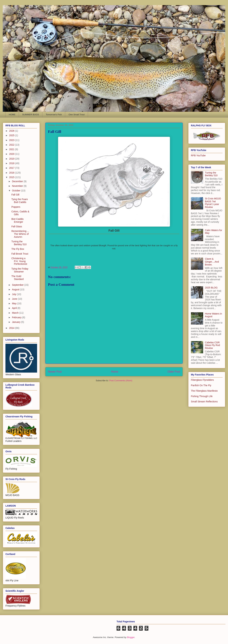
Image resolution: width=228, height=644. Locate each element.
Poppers (16, 207)
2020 (12, 154)
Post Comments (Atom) (121, 380)
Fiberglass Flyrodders (202, 380)
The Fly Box (18, 249)
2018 (12, 163)
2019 (12, 159)
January (17, 322)
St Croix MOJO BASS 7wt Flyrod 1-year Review (213, 203)
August (16, 289)
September (18, 285)
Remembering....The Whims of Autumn (20, 234)
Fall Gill (15, 195)
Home (115, 372)
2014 (12, 328)
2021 (12, 149)
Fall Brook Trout (20, 254)
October (17, 191)
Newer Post (55, 372)
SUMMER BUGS (31, 115)
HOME (12, 115)
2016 (12, 173)
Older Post (174, 372)
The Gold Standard (18, 278)
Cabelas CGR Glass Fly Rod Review (213, 345)
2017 (12, 168)
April (15, 308)
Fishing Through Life (202, 396)
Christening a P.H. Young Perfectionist (19, 261)
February (17, 317)
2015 (12, 177)
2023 (12, 140)
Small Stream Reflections (204, 402)
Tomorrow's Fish (54, 115)
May (14, 303)
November (18, 186)
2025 (12, 135)
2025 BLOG (211, 288)
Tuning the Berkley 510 (19, 243)
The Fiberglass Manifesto (204, 391)
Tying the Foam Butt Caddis (20, 201)
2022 (12, 145)
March (16, 313)
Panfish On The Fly (201, 385)
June (15, 299)
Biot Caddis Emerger (18, 220)
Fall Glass (17, 226)
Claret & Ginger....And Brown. (212, 262)
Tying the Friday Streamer (20, 270)
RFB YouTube (198, 155)
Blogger (131, 637)
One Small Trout (77, 115)
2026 (12, 131)
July (14, 294)
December (18, 181)
